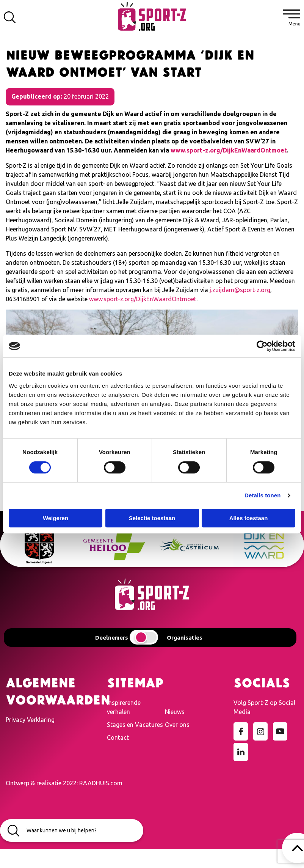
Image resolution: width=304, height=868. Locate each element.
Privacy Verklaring (30, 720)
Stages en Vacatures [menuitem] (135, 725)
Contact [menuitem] (118, 737)
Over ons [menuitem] (177, 725)
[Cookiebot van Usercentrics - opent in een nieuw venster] (262, 346)
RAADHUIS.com (101, 783)
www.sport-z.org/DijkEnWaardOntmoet (229, 150)
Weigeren (56, 518)
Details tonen (262, 495)
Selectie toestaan (152, 518)
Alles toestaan (249, 518)
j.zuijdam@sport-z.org (240, 290)
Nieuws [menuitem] (175, 712)
